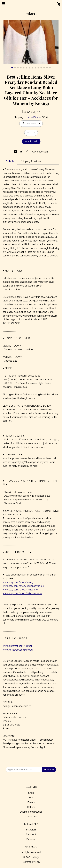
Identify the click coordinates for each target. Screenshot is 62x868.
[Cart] (59, 4)
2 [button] (15, 68)
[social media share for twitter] (22, 152)
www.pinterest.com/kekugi (17, 646)
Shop (31, 793)
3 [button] (18, 68)
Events (31, 802)
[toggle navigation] (3, 4)
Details (10, 161)
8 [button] (32, 68)
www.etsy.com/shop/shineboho (20, 590)
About (31, 798)
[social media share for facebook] (16, 152)
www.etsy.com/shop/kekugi (18, 582)
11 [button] (41, 68)
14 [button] (50, 68)
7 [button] (30, 68)
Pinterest (31, 839)
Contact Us (31, 817)
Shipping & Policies (31, 161)
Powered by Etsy (31, 862)
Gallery (31, 807)
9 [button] (35, 68)
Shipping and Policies (31, 812)
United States (34, 117)
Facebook (31, 834)
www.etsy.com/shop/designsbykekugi (24, 586)
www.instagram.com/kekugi (18, 650)
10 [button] (38, 68)
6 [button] (27, 68)
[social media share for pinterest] (28, 152)
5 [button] (24, 68)
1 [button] (12, 68)
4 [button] (21, 68)
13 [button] (47, 68)
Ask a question (40, 152)
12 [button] (44, 68)
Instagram (31, 830)
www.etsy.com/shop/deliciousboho (22, 593)
